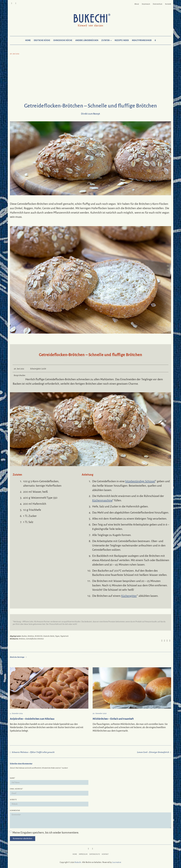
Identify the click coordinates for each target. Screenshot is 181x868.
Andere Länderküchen (87, 40)
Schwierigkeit (35, 369)
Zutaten (106, 40)
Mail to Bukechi (16, 3)
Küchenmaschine (102, 500)
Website (13, 800)
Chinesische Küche (63, 40)
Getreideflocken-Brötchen (35, 639)
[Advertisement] (90, 79)
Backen (24, 636)
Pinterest (12, 3)
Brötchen (31, 636)
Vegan (57, 636)
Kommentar (15, 810)
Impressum (146, 4)
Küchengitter (129, 596)
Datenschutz (158, 4)
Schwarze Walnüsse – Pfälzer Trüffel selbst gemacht (33, 752)
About (137, 4)
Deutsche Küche (42, 40)
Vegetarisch (64, 636)
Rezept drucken (20, 375)
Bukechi (78, 862)
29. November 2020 (100, 713)
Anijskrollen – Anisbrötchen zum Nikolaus (32, 719)
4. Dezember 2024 (16, 713)
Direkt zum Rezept (90, 114)
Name (13, 778)
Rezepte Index (122, 40)
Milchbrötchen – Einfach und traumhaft (113, 719)
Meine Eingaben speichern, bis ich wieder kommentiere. (46, 833)
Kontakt (168, 4)
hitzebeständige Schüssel (140, 481)
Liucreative (117, 862)
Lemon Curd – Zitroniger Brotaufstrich (153, 752)
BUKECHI (39, 636)
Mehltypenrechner (142, 40)
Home (28, 40)
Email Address (16, 789)
